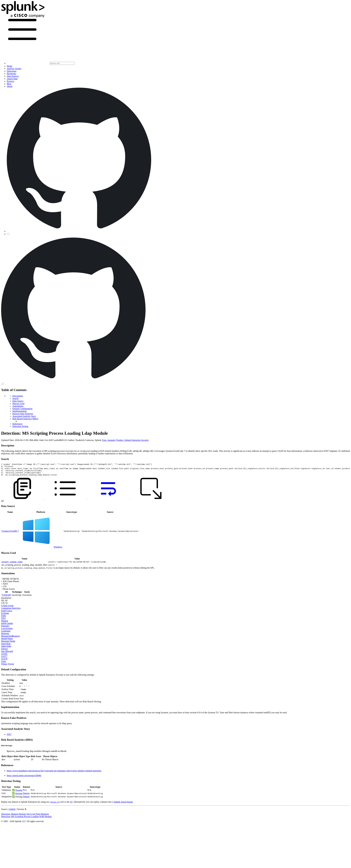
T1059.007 (6, 598)
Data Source (18, 401)
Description (18, 396)
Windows (58, 549)
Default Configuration (22, 409)
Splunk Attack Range (123, 804)
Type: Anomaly (109, 440)
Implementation (20, 411)
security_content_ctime (12, 564)
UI (71, 804)
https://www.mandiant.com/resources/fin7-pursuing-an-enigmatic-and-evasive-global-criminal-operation (54, 773)
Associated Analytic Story (24, 416)
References (17, 424)
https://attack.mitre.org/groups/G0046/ (24, 778)
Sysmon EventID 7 (10, 534)
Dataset (26, 796)
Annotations (18, 406)
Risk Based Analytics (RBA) (25, 419)
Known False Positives (23, 414)
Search (16, 398)
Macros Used (18, 403)
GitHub (12, 812)
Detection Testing (20, 426)
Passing (19, 793)
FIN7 (9, 737)
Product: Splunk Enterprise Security (132, 440)
